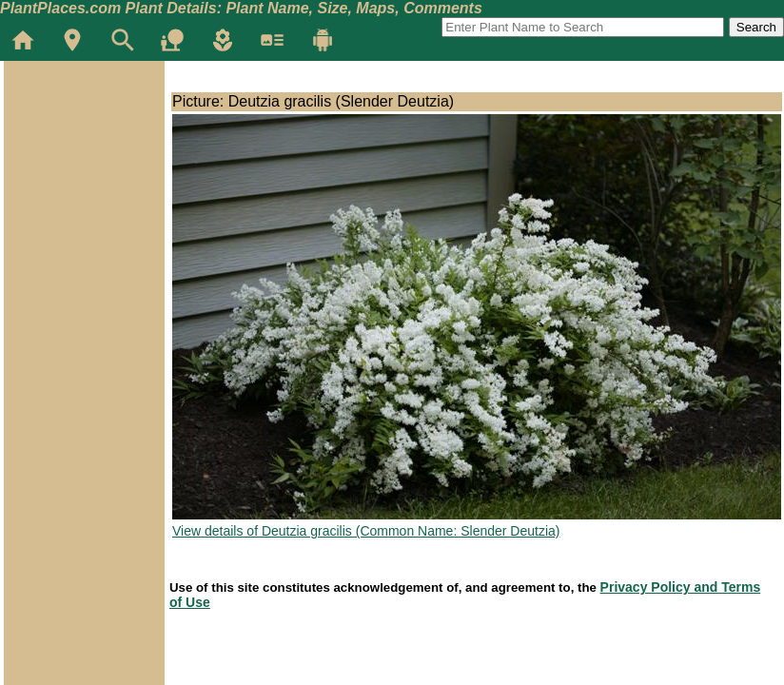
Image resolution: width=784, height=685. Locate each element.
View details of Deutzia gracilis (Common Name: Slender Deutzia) (366, 531)
